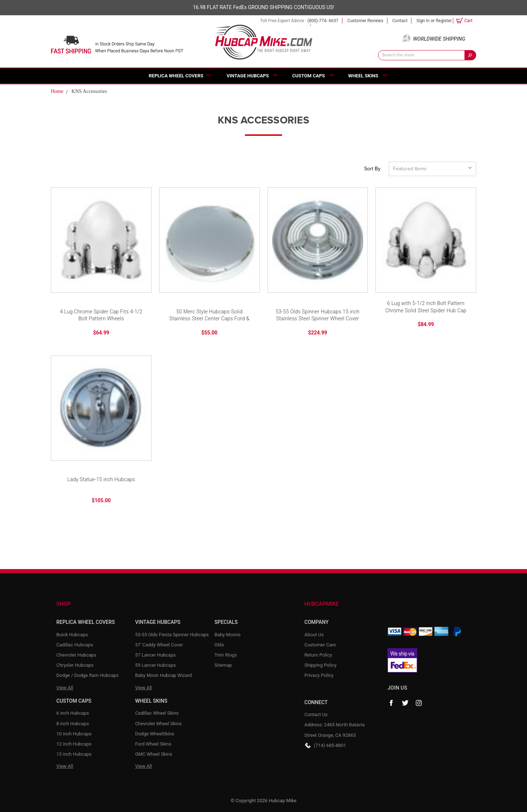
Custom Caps (309, 76)
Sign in (423, 21)
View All (65, 688)
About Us (314, 635)
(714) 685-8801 (330, 745)
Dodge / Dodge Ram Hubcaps (87, 675)
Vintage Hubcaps (248, 76)
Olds (219, 645)
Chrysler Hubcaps (75, 665)
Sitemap (223, 665)
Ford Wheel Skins (153, 744)
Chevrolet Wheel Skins (158, 724)
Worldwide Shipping (439, 39)
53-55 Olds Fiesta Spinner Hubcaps (172, 635)
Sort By (372, 169)
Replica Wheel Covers (176, 76)
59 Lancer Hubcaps (156, 665)
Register (444, 21)
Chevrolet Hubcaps (76, 655)
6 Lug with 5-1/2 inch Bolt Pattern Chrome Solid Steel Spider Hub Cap (426, 307)
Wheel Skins (363, 76)
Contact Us (316, 714)
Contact (400, 21)
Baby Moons (228, 635)
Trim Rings (226, 655)
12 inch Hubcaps (74, 744)
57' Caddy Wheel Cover (159, 645)
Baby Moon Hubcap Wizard (164, 675)
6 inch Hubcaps (73, 713)
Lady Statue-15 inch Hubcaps (101, 479)
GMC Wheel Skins (154, 754)
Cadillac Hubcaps (75, 645)
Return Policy (318, 655)
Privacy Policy (319, 675)
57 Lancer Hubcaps (156, 655)
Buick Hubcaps (72, 635)
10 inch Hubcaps (74, 734)
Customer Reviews (365, 21)
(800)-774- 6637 (323, 21)
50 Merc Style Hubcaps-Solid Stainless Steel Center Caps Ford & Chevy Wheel (209, 316)
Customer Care (320, 645)
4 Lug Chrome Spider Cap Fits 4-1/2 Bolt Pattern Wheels (101, 315)
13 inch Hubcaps (74, 754)
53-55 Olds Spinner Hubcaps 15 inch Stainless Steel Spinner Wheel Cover (317, 315)
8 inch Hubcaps (73, 724)
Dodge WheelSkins (155, 734)
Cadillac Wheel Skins (157, 713)
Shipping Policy (321, 665)
